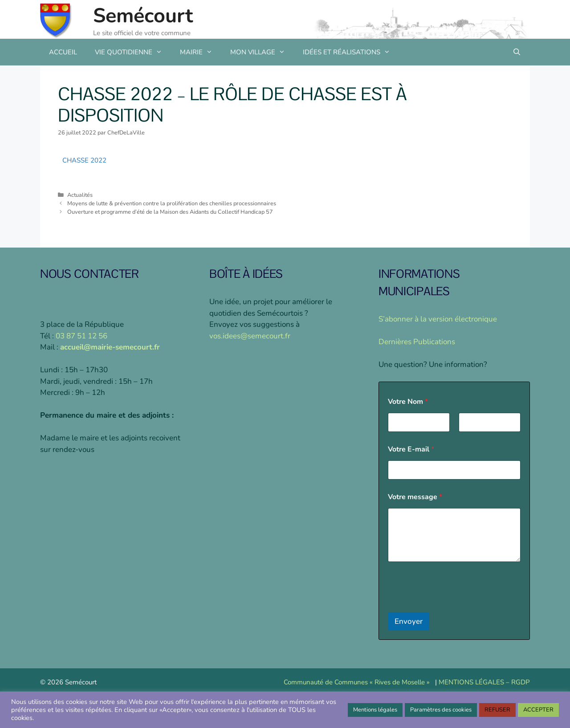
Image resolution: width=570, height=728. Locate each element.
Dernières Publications (417, 342)
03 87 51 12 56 (81, 336)
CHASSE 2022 (84, 160)
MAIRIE (201, 52)
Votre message (415, 497)
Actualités (80, 195)
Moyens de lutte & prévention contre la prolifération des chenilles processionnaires (172, 203)
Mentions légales (375, 710)
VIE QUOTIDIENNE (133, 52)
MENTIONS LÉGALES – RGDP (484, 682)
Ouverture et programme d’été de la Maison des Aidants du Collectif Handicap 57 (170, 212)
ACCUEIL (63, 52)
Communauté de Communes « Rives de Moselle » (357, 682)
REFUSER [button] (497, 710)
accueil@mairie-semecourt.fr (110, 347)
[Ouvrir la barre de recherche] (517, 52)
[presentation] (456, 606)
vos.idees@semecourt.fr (250, 336)
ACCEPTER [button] (538, 710)
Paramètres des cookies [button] (441, 710)
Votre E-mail (411, 449)
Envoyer (409, 621)
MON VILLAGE (262, 52)
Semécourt (143, 16)
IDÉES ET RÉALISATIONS (351, 52)
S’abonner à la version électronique (438, 319)
